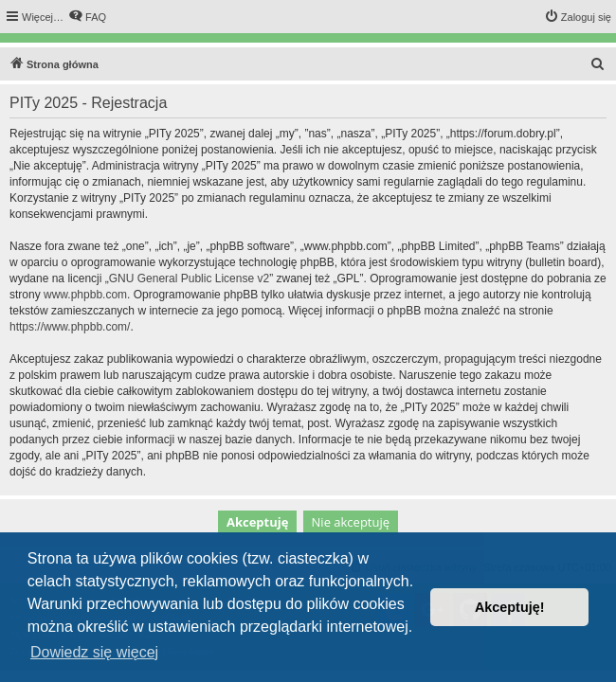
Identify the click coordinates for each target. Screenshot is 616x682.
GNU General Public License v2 (189, 278)
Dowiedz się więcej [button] (94, 652)
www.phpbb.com (85, 295)
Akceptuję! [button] (510, 607)
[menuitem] (87, 17)
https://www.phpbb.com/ (70, 327)
